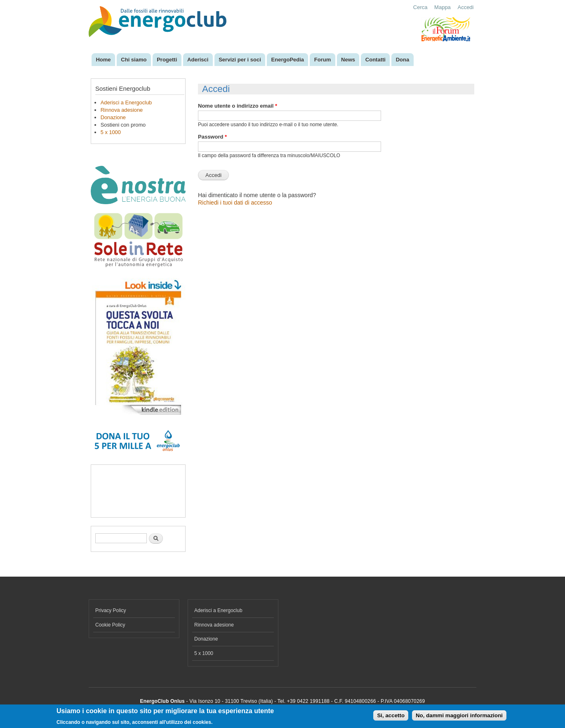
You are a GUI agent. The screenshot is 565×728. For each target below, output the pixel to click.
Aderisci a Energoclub (126, 102)
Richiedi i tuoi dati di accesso (235, 203)
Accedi (465, 7)
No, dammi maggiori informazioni (459, 715)
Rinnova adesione (122, 110)
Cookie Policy (110, 625)
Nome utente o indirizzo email (238, 106)
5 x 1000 (111, 132)
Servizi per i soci (240, 60)
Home (103, 60)
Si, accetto (391, 715)
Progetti (167, 60)
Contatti (375, 60)
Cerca (420, 7)
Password (212, 137)
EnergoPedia (288, 60)
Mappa (443, 7)
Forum (323, 60)
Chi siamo (134, 60)
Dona (403, 60)
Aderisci (198, 60)
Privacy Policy (111, 610)
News (348, 60)
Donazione (113, 117)
